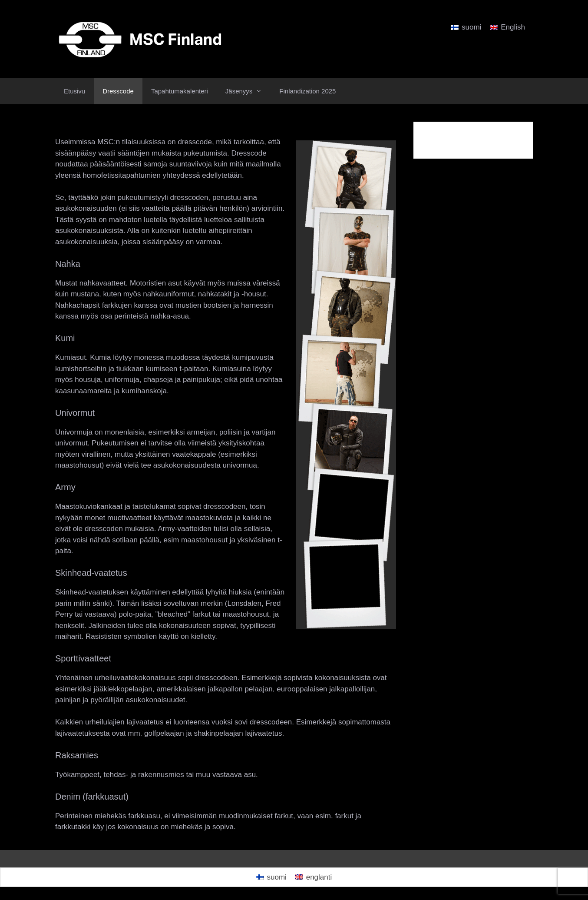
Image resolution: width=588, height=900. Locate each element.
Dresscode (118, 91)
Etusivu (74, 91)
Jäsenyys (248, 91)
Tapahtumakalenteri (180, 91)
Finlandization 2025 (307, 91)
